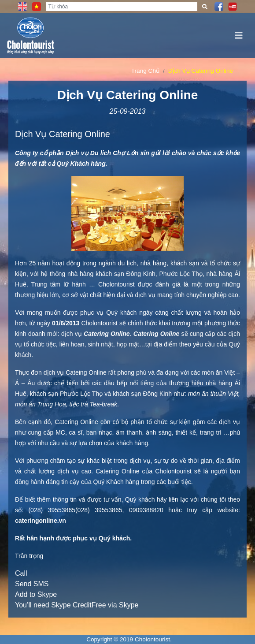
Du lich (101, 153)
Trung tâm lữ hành (59, 284)
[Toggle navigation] (239, 35)
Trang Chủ (145, 71)
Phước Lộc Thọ (181, 274)
